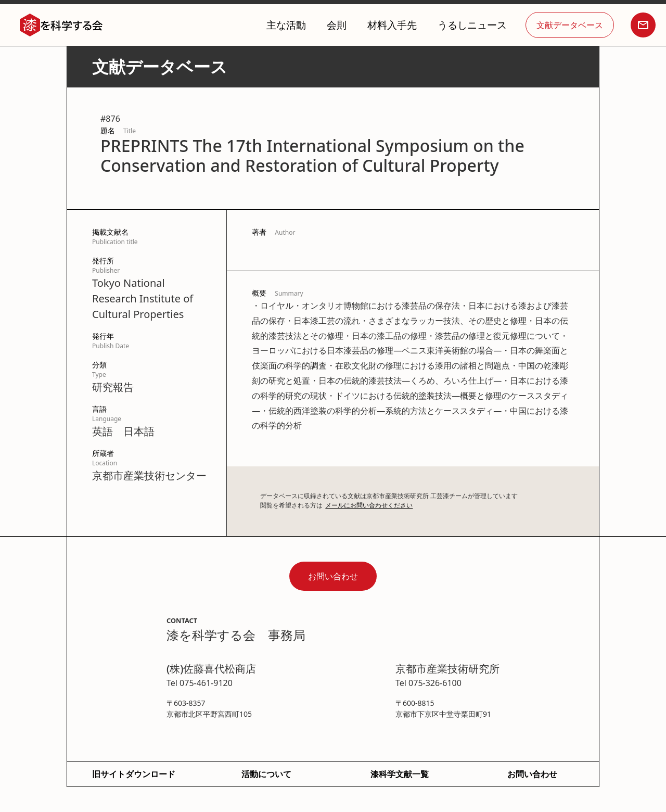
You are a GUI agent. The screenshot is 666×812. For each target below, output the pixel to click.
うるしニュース (472, 25)
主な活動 (286, 25)
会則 (337, 25)
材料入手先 (392, 25)
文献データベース (570, 25)
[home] (61, 25)
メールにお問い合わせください (369, 505)
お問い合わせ (333, 576)
